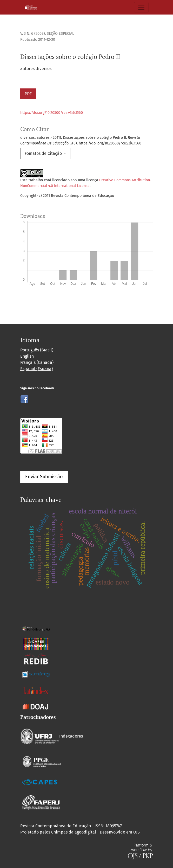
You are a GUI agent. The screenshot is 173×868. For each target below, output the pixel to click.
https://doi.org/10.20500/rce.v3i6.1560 (52, 113)
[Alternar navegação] (141, 7)
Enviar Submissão (44, 477)
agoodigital (85, 832)
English (27, 356)
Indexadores (52, 736)
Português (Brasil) (37, 350)
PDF (28, 94)
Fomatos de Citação (44, 153)
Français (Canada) (37, 362)
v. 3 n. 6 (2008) (33, 34)
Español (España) (36, 369)
